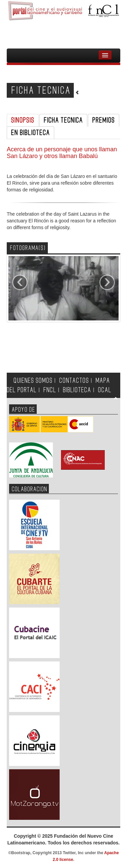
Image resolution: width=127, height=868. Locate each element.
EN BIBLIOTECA (30, 133)
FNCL (50, 390)
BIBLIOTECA (77, 390)
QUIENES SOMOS (33, 381)
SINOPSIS (23, 120)
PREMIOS (104, 120)
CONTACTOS (74, 381)
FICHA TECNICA (63, 120)
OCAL (105, 390)
